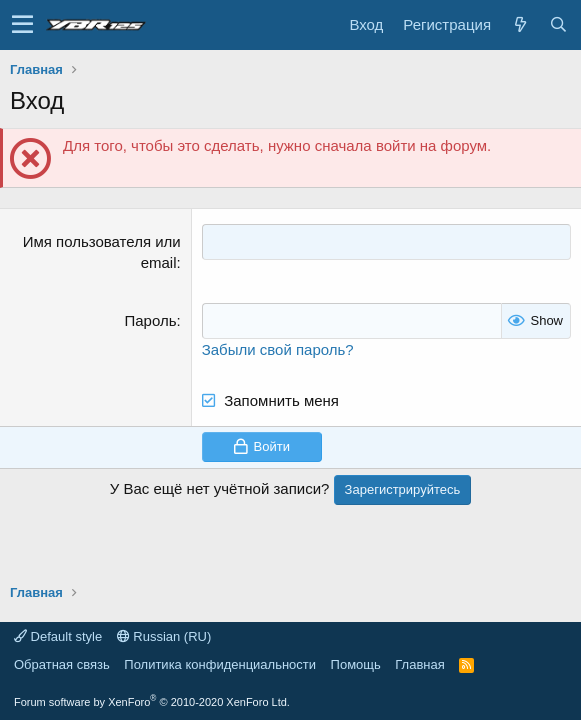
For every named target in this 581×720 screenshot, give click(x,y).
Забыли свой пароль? (278, 348)
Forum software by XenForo (152, 702)
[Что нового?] (520, 24)
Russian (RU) (164, 636)
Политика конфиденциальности (220, 664)
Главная (419, 664)
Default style (58, 636)
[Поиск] (558, 24)
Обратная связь (62, 664)
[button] (22, 25)
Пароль (151, 320)
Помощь (356, 664)
